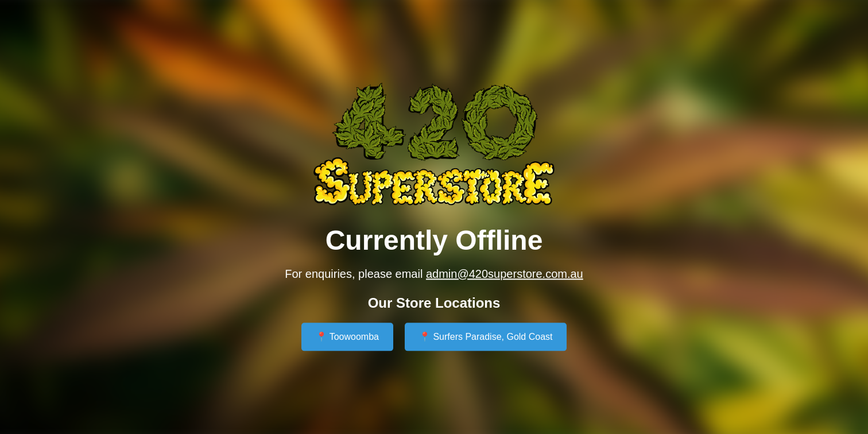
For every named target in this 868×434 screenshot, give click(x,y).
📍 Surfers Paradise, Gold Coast (486, 337)
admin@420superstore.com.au (505, 274)
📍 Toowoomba (347, 337)
